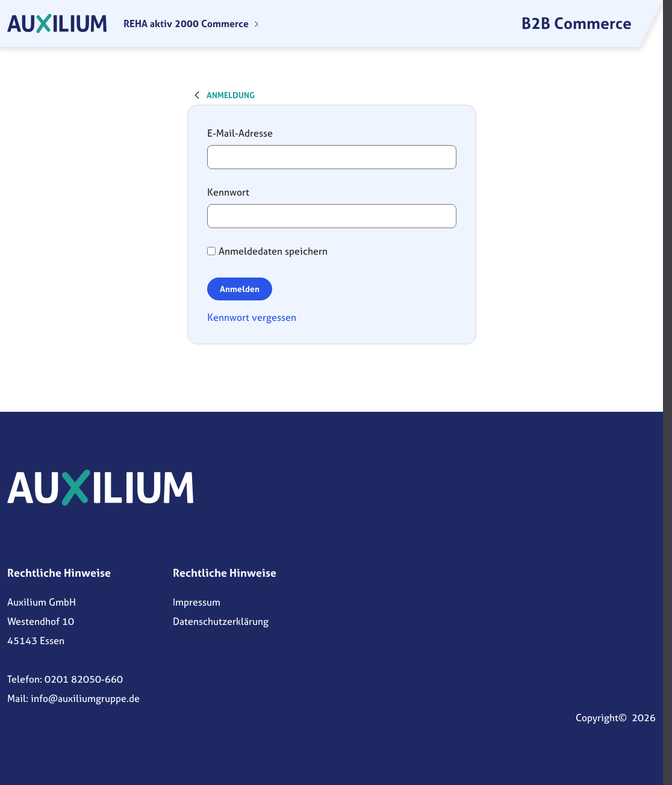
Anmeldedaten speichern (267, 251)
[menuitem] (191, 23)
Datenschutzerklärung (221, 621)
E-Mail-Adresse (240, 133)
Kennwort (228, 192)
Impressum (197, 602)
